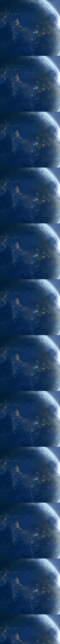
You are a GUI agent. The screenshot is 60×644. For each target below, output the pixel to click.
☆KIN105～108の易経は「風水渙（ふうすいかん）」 (23, 76)
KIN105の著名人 (13, 88)
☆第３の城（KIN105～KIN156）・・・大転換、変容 (23, 66)
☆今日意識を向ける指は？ (16, 85)
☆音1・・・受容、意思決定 (16, 83)
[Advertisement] (30, 459)
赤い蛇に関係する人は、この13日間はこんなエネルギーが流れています (30, 73)
